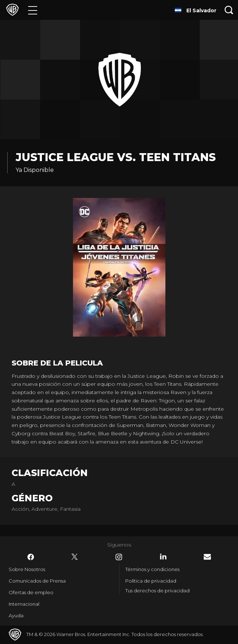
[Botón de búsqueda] (229, 10)
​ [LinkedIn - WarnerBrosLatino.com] (163, 557)
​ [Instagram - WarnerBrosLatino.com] (119, 557)
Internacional (24, 604)
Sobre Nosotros (27, 569)
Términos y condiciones (152, 569)
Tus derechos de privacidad (157, 591)
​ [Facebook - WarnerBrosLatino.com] (31, 557)
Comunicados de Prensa (37, 581)
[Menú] (33, 10)
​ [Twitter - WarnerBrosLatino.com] (75, 557)
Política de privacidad (151, 581)
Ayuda (16, 615)
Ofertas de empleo (31, 592)
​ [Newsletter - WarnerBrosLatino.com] (207, 557)
